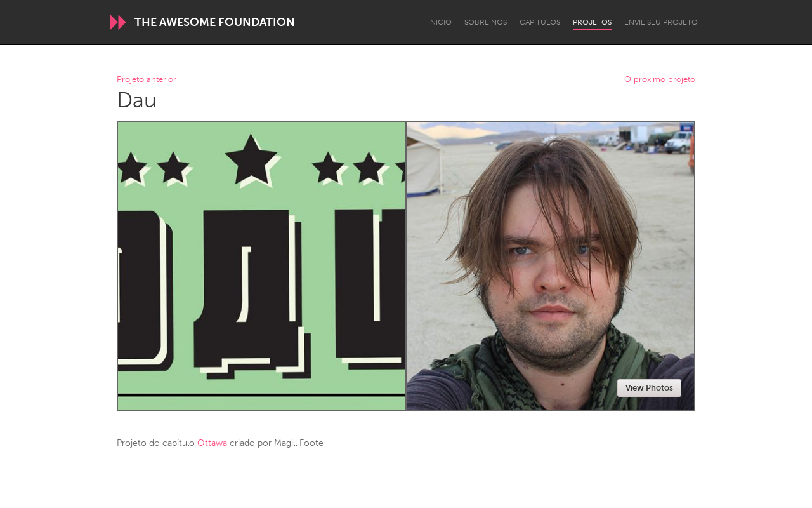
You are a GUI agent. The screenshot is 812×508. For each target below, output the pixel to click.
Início (440, 22)
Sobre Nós (486, 22)
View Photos (649, 388)
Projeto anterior (147, 80)
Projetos (592, 22)
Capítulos (540, 22)
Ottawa (212, 443)
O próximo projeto (660, 80)
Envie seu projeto (661, 22)
